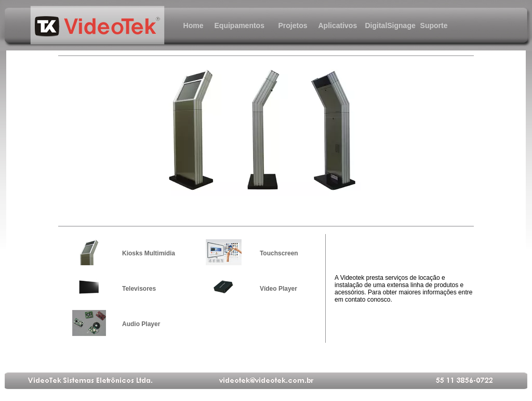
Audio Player (141, 324)
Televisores (139, 289)
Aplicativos (338, 25)
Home (194, 25)
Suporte (434, 25)
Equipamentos (235, 25)
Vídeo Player (278, 289)
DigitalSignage (386, 25)
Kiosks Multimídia (149, 253)
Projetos (292, 25)
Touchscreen (279, 253)
